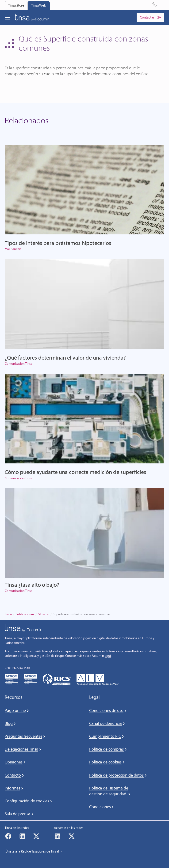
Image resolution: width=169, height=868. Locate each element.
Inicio (8, 614)
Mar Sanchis (13, 249)
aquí (108, 656)
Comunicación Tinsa (19, 364)
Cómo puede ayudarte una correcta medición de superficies (75, 472)
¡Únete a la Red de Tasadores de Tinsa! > (33, 851)
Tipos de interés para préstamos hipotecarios (58, 243)
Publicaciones (25, 614)
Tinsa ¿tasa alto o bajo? (32, 585)
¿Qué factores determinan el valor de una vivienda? (65, 358)
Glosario (44, 614)
